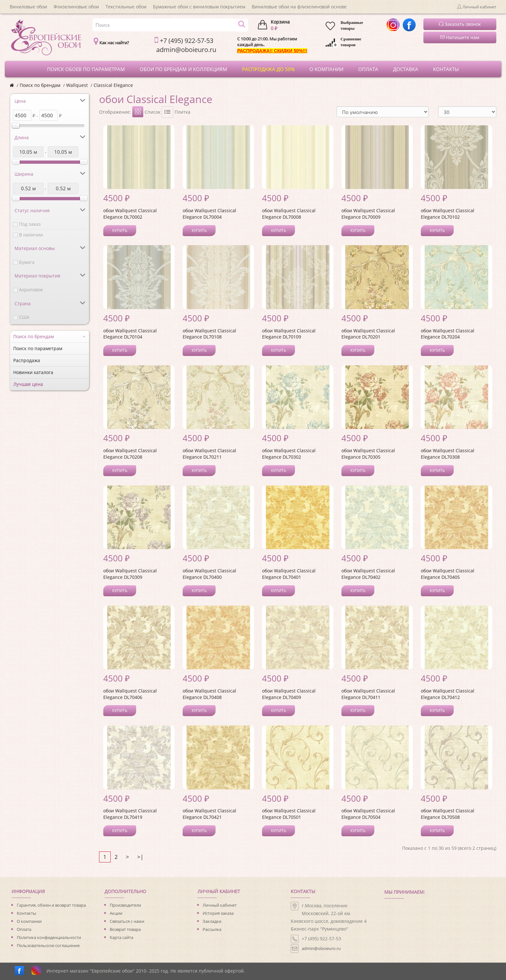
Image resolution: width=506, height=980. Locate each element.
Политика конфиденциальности (49, 937)
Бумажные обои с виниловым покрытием (199, 7)
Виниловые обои (28, 7)
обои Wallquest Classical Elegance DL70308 (448, 454)
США (24, 317)
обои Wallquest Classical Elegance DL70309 (130, 574)
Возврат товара (125, 929)
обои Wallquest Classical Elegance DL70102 (448, 214)
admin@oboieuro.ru (321, 948)
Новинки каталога (33, 372)
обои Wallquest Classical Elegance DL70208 (130, 454)
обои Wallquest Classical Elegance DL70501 (289, 814)
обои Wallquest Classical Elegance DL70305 (368, 454)
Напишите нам (460, 37)
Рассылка (212, 929)
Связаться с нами (127, 921)
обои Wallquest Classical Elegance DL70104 (130, 334)
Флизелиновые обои (76, 7)
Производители (125, 905)
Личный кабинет (220, 905)
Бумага (27, 262)
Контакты (26, 913)
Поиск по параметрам (38, 348)
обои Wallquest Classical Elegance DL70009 (368, 214)
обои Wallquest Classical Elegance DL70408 (209, 694)
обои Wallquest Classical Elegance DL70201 (368, 334)
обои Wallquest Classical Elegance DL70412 (448, 694)
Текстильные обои (126, 7)
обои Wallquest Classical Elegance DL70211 (209, 454)
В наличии (31, 235)
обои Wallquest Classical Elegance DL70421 (209, 814)
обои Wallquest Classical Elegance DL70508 (448, 814)
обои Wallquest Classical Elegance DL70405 (448, 574)
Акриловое (31, 290)
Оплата (24, 929)
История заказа (218, 913)
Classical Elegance (113, 85)
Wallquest (77, 85)
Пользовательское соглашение (48, 945)
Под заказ (30, 224)
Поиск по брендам (40, 85)
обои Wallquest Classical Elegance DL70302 (289, 454)
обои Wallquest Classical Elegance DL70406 (130, 694)
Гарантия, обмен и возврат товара (51, 905)
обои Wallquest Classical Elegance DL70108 (209, 334)
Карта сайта (121, 937)
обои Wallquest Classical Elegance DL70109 (289, 334)
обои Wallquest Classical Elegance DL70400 (209, 574)
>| (140, 857)
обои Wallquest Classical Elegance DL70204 (448, 334)
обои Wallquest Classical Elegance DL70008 (289, 214)
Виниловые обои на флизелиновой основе (299, 7)
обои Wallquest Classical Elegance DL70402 (368, 574)
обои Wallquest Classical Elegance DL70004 (209, 214)
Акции (116, 913)
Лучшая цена (28, 384)
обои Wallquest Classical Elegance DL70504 (368, 814)
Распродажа (27, 360)
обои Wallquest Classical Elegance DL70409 (289, 694)
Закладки (212, 921)
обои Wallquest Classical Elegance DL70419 (130, 814)
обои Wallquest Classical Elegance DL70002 (130, 214)
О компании (29, 921)
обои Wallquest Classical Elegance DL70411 (368, 694)
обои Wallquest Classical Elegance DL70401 (289, 574)
